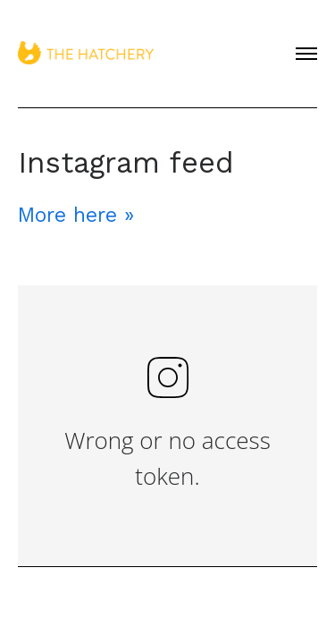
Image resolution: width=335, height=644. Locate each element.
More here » (76, 215)
